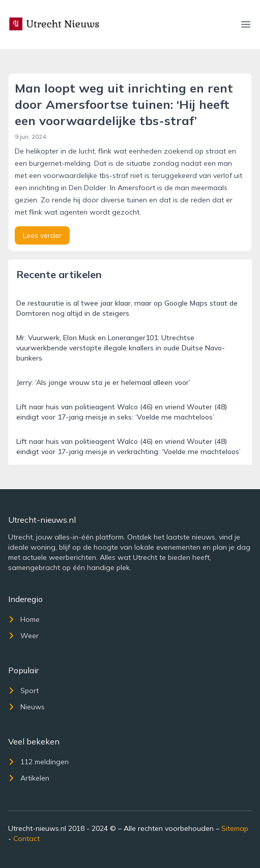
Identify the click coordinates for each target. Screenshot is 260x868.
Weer (23, 636)
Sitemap (235, 828)
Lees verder (42, 235)
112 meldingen (38, 762)
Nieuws (26, 707)
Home (24, 619)
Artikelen (29, 778)
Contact (26, 839)
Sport (23, 691)
